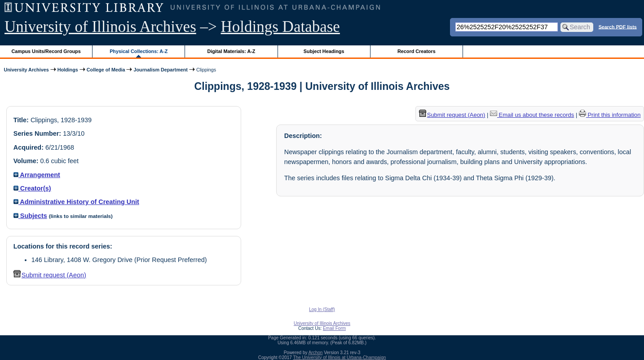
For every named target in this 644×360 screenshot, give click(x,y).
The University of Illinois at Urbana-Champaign (340, 358)
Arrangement (37, 175)
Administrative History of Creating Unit (76, 202)
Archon (316, 353)
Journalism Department (160, 70)
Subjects (30, 216)
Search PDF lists (618, 27)
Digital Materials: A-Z (231, 51)
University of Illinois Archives (100, 27)
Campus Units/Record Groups (46, 51)
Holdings (68, 70)
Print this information (610, 115)
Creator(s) (32, 188)
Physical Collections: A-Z (139, 51)
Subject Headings (324, 51)
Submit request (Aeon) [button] (50, 275)
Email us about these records (532, 115)
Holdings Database (280, 27)
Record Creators (417, 51)
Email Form (334, 328)
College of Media (106, 70)
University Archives (26, 70)
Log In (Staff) (322, 309)
